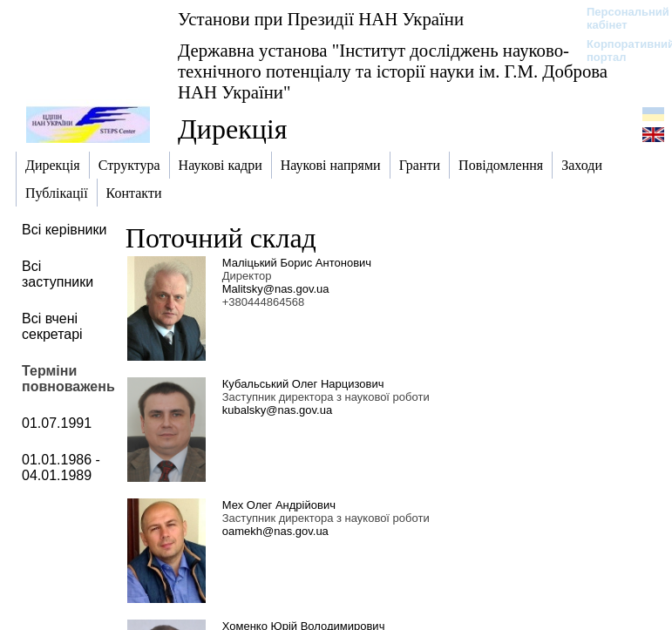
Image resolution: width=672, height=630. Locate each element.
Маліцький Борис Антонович (297, 263)
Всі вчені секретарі (52, 326)
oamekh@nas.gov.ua (275, 531)
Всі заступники (58, 274)
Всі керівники (64, 230)
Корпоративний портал (619, 51)
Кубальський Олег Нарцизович (303, 384)
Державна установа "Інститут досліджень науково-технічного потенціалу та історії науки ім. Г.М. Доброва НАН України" (393, 71)
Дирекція (232, 129)
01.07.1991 (57, 423)
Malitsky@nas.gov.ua (276, 289)
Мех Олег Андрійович (279, 505)
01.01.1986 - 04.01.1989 (61, 467)
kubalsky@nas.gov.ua (277, 410)
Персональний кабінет (619, 18)
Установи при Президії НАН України (321, 19)
